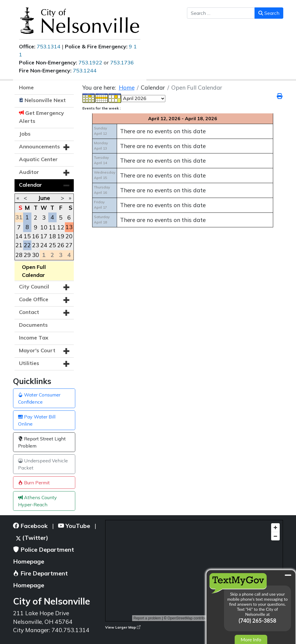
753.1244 (85, 70)
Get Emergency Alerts (41, 117)
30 (36, 255)
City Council (34, 287)
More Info (251, 639)
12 (61, 227)
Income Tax (34, 338)
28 (19, 255)
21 (19, 245)
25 (52, 245)
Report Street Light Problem (42, 442)
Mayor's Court (37, 350)
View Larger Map (123, 627)
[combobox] (221, 13)
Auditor (29, 172)
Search (269, 13)
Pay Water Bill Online (37, 420)
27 (69, 245)
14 (19, 236)
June (44, 198)
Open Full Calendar (34, 271)
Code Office (34, 299)
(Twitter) (32, 538)
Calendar (31, 185)
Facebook (30, 526)
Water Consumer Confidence (39, 398)
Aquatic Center (38, 159)
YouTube (74, 526)
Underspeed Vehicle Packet (43, 464)
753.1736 (122, 62)
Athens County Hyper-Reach (37, 501)
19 (61, 236)
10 (44, 227)
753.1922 (90, 62)
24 (44, 245)
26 (61, 245)
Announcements (39, 146)
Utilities (29, 363)
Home (26, 87)
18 (52, 236)
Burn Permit (34, 483)
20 (69, 236)
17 (44, 236)
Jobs (25, 134)
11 (52, 227)
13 (69, 227)
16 (36, 236)
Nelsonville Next (45, 100)
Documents (33, 325)
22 (27, 245)
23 (36, 245)
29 (27, 255)
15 (27, 236)
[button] (66, 147)
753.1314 (49, 46)
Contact (29, 312)
